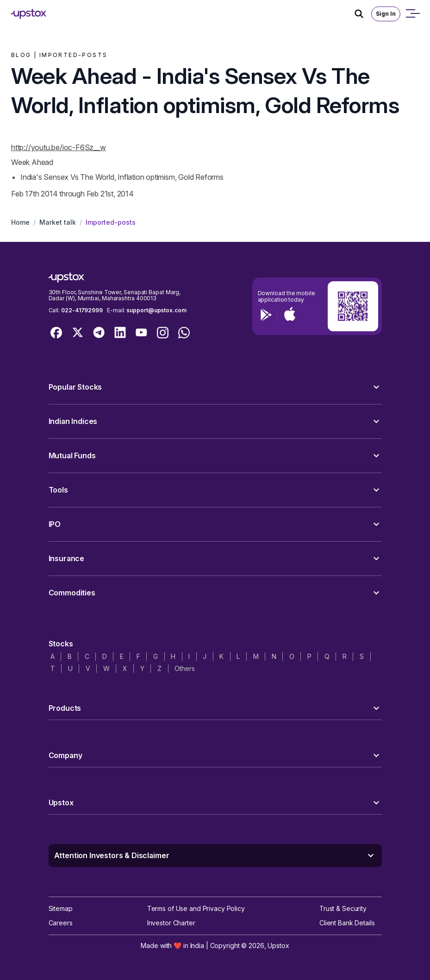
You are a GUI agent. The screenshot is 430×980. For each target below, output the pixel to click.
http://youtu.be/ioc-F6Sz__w (59, 147)
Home (20, 222)
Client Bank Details (347, 923)
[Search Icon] (363, 14)
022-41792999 (82, 310)
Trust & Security (343, 908)
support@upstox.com (156, 310)
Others (184, 668)
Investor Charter (171, 923)
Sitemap (61, 908)
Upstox (278, 945)
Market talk (58, 222)
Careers (61, 923)
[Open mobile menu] (412, 14)
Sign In (386, 14)
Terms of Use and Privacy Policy (196, 908)
